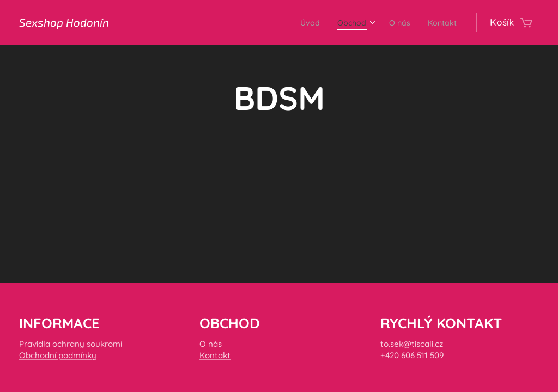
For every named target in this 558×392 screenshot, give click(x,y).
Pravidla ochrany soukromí (71, 343)
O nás (211, 343)
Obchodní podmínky (58, 355)
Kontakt (215, 355)
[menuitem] (294, 22)
